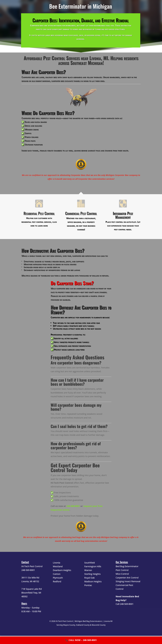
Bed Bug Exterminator (127, 566)
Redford (57, 581)
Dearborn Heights (62, 570)
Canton (57, 574)
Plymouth (58, 578)
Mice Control (122, 574)
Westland (58, 566)
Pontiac (88, 585)
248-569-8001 (73, 506)
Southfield (90, 563)
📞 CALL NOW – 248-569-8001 (81, 640)
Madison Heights (93, 581)
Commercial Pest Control (81, 213)
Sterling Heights (92, 574)
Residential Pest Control (39, 213)
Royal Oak (89, 578)
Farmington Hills (93, 566)
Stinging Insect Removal (128, 581)
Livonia (57, 563)
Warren (88, 570)
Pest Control (122, 570)
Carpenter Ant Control (127, 578)
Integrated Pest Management (123, 215)
